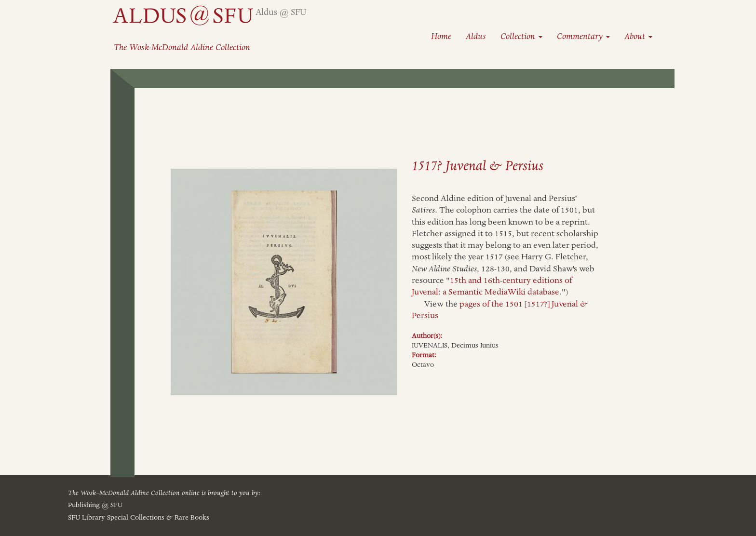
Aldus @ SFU (281, 12)
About (638, 36)
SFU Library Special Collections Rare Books (139, 518)
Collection (521, 36)
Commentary (583, 36)
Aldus (476, 36)
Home (441, 36)
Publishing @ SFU (95, 505)
